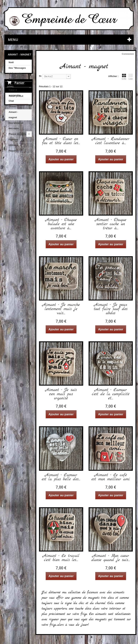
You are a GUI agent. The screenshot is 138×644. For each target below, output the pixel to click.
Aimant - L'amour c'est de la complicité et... (111, 394)
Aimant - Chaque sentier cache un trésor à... (111, 224)
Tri (40, 76)
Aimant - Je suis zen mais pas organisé (61, 394)
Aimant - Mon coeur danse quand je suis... (111, 558)
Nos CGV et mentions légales (19, 248)
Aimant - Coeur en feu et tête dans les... (61, 141)
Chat (11, 101)
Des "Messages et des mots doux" (17, 73)
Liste (131, 77)
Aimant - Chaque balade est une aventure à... (61, 224)
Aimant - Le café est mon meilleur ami (111, 477)
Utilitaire (13, 145)
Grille (124, 77)
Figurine (13, 140)
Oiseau (12, 106)
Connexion (128, 54)
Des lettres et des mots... (16, 126)
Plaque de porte (17, 134)
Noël (11, 62)
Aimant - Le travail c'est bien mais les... (61, 558)
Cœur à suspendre (15, 93)
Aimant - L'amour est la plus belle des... (61, 477)
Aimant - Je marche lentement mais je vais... (61, 309)
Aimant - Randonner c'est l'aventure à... (111, 141)
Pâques (13, 151)
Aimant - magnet (13, 115)
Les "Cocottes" (17, 84)
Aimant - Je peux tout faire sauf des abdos (111, 309)
